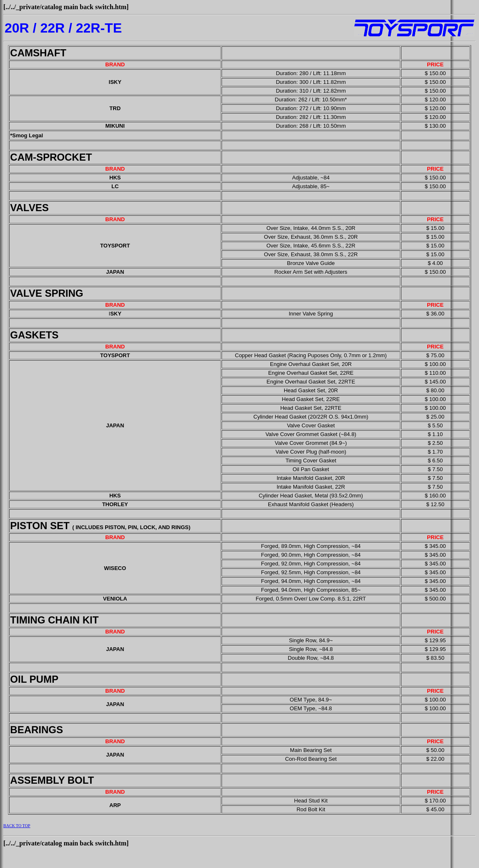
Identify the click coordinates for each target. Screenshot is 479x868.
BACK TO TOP (17, 826)
